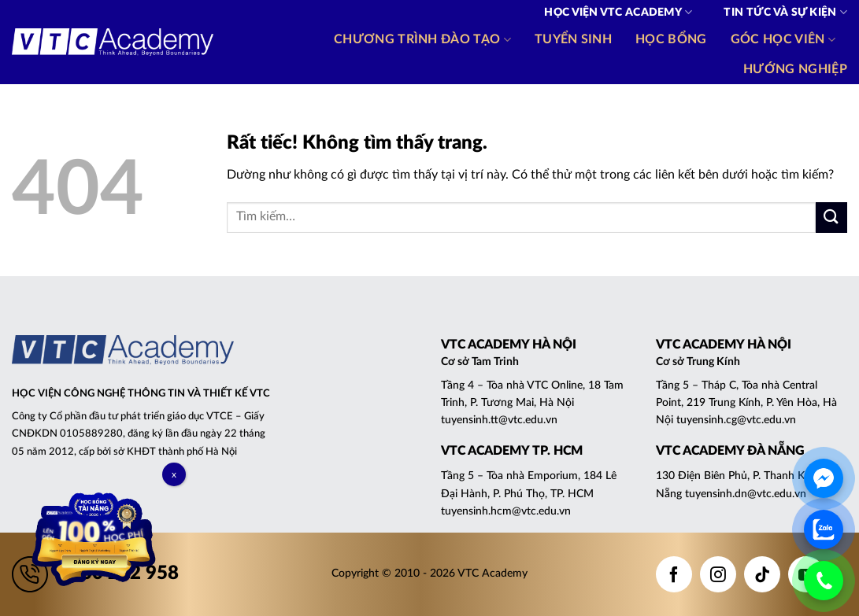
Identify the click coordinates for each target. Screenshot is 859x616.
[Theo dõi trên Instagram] (718, 574)
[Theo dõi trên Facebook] (674, 574)
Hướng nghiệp (795, 69)
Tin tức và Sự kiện (785, 12)
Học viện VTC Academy (618, 12)
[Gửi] (831, 218)
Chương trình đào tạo (422, 40)
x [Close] (174, 474)
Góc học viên (783, 40)
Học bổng (671, 39)
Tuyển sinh (573, 39)
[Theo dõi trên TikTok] (762, 574)
